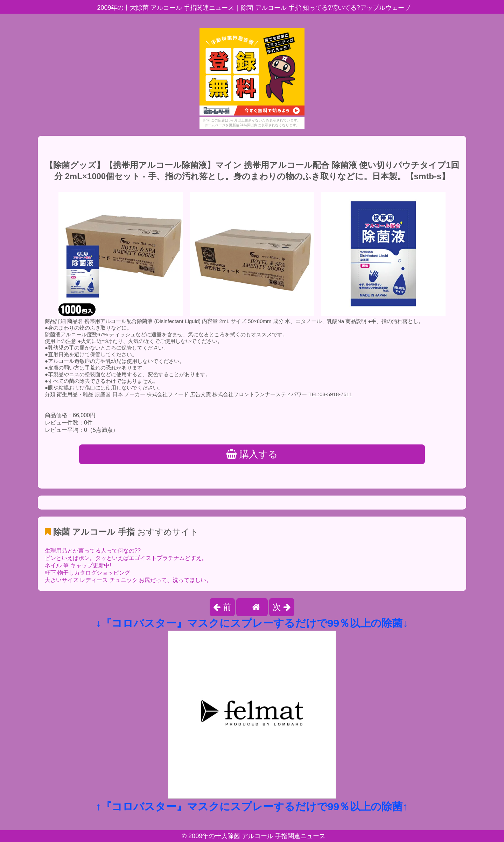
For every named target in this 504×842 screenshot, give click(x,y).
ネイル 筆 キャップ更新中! (78, 565)
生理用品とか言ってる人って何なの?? (93, 551)
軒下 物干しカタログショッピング (87, 573)
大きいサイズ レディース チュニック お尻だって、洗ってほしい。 (128, 580)
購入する (252, 454)
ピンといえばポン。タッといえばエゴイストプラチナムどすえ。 (126, 558)
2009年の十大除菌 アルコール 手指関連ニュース (257, 836)
